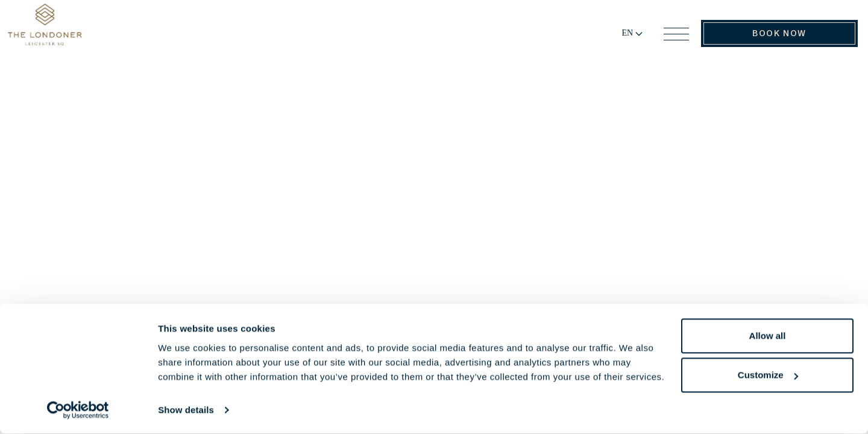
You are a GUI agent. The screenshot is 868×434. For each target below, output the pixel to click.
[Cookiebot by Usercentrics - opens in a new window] (78, 410)
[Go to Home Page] (71, 38)
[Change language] (619, 39)
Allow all (768, 336)
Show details (186, 410)
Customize (768, 375)
